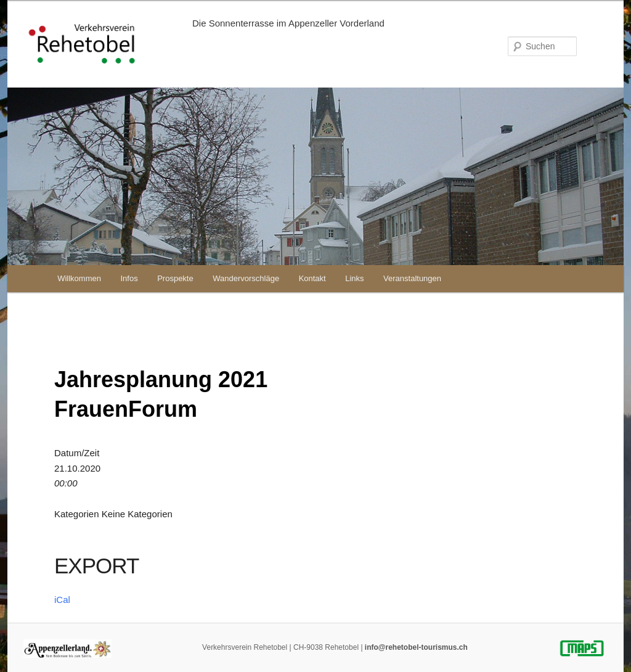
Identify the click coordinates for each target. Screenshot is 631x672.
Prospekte (175, 278)
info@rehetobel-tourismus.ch (416, 647)
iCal (62, 600)
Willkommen (79, 278)
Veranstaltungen (412, 278)
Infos (129, 278)
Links (354, 278)
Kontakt (312, 278)
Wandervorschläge (246, 278)
